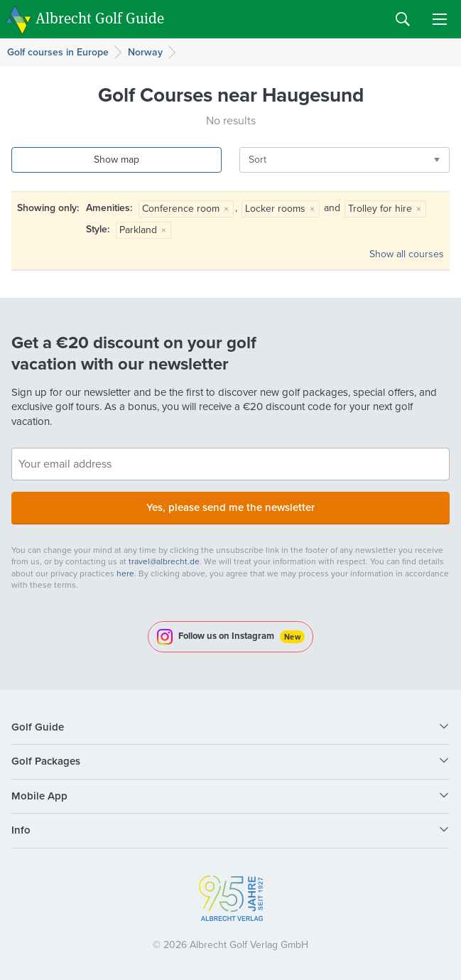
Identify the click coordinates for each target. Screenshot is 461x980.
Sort (257, 160)
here (125, 574)
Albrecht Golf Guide (100, 18)
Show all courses (407, 254)
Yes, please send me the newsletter (230, 507)
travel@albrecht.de (164, 561)
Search (403, 19)
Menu (440, 19)
